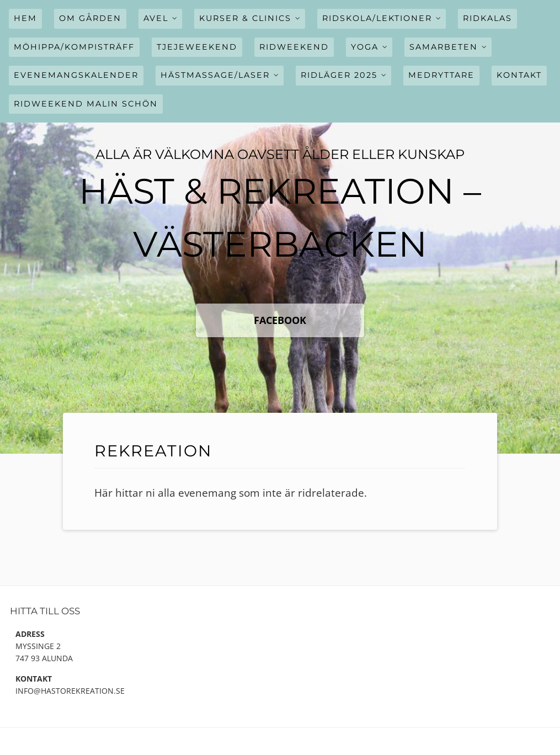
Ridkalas (487, 18)
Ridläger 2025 (339, 75)
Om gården (90, 18)
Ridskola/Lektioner (377, 18)
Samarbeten (444, 47)
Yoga (365, 47)
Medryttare (441, 75)
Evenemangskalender (76, 75)
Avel (156, 18)
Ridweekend (294, 47)
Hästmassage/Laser (215, 75)
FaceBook (280, 320)
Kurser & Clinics (245, 18)
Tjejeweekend (197, 47)
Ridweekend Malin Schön (86, 104)
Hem (25, 18)
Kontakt (519, 75)
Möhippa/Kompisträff (74, 47)
